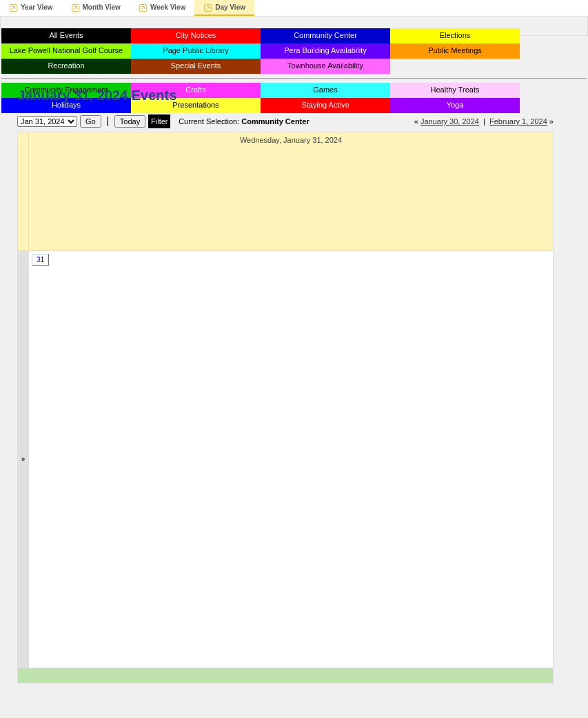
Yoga (455, 105)
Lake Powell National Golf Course (66, 50)
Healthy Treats (455, 90)
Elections (455, 35)
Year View (37, 7)
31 (40, 260)
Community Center (325, 35)
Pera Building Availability (325, 50)
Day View (230, 7)
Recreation (66, 66)
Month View (102, 7)
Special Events (196, 66)
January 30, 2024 (450, 121)
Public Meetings (455, 50)
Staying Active (325, 105)
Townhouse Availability (325, 66)
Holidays (66, 105)
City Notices (196, 35)
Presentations (195, 105)
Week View (168, 7)
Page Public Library (195, 50)
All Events (67, 35)
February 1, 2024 (518, 121)
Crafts (195, 90)
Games (325, 90)
